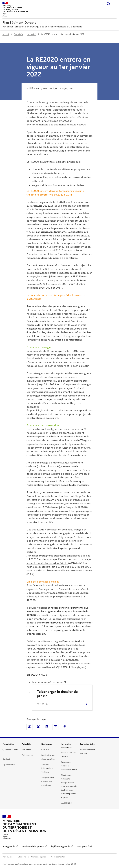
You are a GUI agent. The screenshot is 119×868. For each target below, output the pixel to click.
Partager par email (56, 727)
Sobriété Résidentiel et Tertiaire (47, 768)
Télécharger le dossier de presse (57, 694)
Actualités (18, 34)
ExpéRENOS (66, 803)
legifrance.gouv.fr (61, 847)
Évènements (27, 755)
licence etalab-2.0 (65, 864)
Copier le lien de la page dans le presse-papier (64, 727)
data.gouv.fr (83, 847)
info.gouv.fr (9, 847)
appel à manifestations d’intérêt (46, 563)
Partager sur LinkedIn (47, 727)
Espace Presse (9, 765)
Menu (115, 4)
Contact (6, 759)
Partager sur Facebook (30, 727)
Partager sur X (38, 727)
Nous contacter (58, 857)
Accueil (6, 34)
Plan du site (8, 857)
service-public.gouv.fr (33, 847)
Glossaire (22, 857)
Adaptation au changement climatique (48, 781)
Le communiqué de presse (47, 682)
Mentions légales (38, 857)
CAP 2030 (46, 750)
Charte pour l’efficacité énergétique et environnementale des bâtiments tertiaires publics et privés (69, 786)
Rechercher (108, 4)
